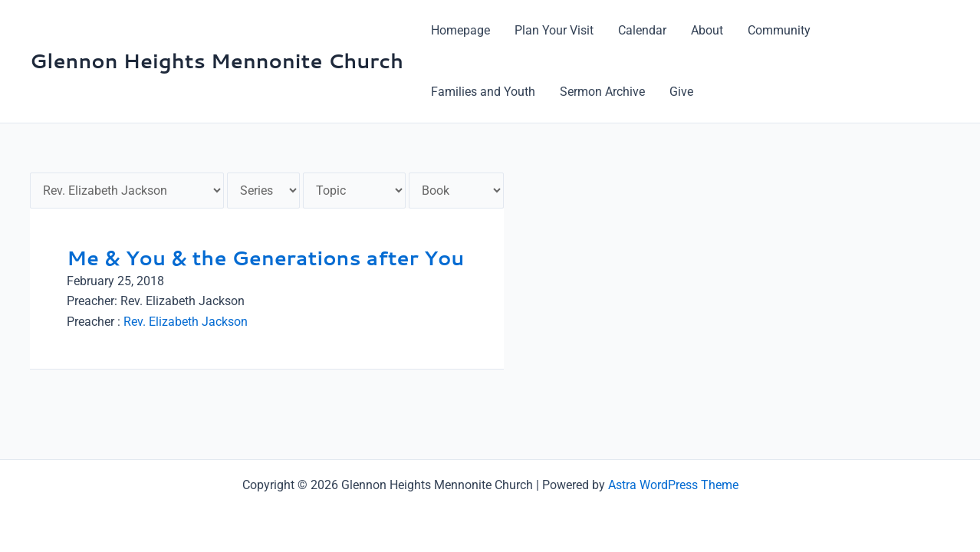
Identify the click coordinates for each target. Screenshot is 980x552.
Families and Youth (483, 92)
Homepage (460, 30)
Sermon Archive (602, 92)
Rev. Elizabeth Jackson (186, 322)
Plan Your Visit (554, 30)
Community (779, 30)
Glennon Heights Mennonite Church (217, 61)
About (707, 30)
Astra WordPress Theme (673, 485)
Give (681, 92)
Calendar (642, 30)
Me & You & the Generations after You (265, 258)
